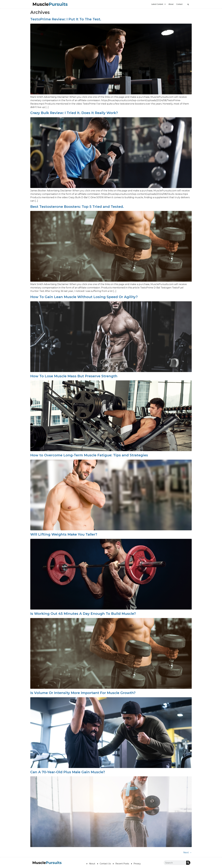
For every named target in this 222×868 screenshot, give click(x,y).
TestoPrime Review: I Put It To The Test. (66, 19)
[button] (188, 4)
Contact (179, 4)
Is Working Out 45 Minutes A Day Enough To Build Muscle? (83, 614)
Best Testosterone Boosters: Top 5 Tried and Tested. (77, 207)
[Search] (188, 863)
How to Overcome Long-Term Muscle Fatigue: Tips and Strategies (89, 455)
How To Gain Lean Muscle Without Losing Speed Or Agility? (84, 297)
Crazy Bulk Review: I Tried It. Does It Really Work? (74, 113)
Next (188, 853)
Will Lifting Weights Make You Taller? (64, 534)
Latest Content (159, 4)
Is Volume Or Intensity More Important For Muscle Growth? (83, 693)
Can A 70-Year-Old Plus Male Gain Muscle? (68, 772)
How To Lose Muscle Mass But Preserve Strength (74, 376)
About (171, 4)
